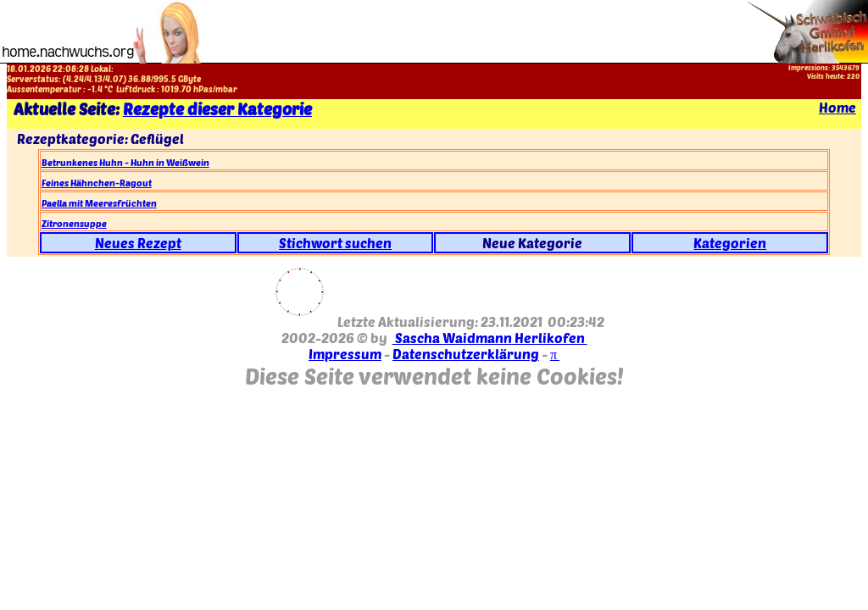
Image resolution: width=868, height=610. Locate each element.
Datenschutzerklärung (466, 354)
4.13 (95, 79)
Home (837, 107)
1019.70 (176, 89)
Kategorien (730, 243)
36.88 (139, 79)
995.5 (165, 79)
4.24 (75, 79)
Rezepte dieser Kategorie (217, 109)
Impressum (345, 354)
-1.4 (95, 89)
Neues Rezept (138, 243)
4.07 (114, 79)
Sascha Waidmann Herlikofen (490, 338)
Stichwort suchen (335, 243)
